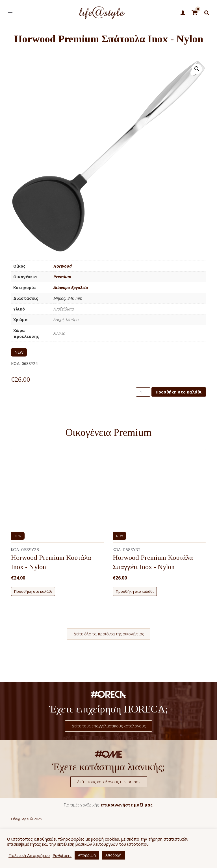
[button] (197, 69)
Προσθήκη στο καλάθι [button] (33, 591)
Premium (62, 277)
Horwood (63, 266)
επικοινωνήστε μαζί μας (127, 805)
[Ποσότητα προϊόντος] (143, 392)
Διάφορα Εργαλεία (71, 287)
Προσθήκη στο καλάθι (179, 392)
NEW (19, 352)
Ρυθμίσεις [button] (62, 855)
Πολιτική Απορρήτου (29, 855)
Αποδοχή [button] (113, 855)
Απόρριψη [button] (87, 855)
